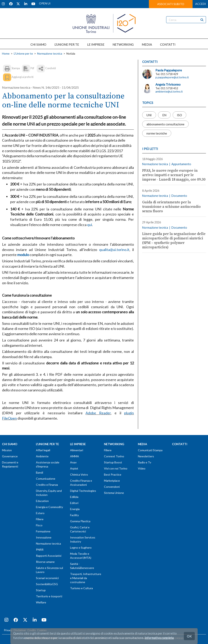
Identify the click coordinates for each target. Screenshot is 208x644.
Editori (74, 503)
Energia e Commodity (49, 507)
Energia (75, 509)
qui (90, 225)
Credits (32, 630)
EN (164, 115)
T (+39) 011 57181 (119, 638)
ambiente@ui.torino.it (169, 91)
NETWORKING (123, 44)
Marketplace (112, 481)
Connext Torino (114, 456)
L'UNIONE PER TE (67, 44)
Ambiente (42, 456)
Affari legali (43, 450)
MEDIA (147, 44)
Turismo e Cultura (81, 588)
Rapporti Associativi (49, 556)
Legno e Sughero (81, 548)
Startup (41, 590)
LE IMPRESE (96, 44)
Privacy (8, 630)
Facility (74, 515)
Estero (40, 513)
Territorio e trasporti (49, 596)
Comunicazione (46, 479)
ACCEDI (201, 4)
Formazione (43, 531)
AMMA (75, 456)
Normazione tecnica (50, 53)
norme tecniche (157, 133)
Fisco (39, 525)
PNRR (40, 550)
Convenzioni (112, 487)
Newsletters (146, 456)
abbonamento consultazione (165, 124)
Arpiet (74, 468)
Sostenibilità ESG (47, 584)
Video (142, 468)
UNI (149, 115)
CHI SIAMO (38, 44)
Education (42, 501)
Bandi (40, 472)
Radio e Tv (145, 462)
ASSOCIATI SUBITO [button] (171, 4)
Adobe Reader (98, 413)
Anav (73, 462)
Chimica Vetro (79, 474)
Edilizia (74, 497)
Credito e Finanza (47, 485)
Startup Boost (113, 462)
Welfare (41, 602)
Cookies (42, 630)
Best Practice (113, 474)
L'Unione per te (23, 53)
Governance (10, 456)
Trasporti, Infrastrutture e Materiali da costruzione (86, 578)
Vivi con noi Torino (116, 468)
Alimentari (77, 450)
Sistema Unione (114, 493)
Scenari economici (47, 578)
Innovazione (44, 537)
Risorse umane (45, 562)
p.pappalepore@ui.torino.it (172, 77)
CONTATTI (168, 44)
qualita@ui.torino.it (114, 250)
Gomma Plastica (80, 521)
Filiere (40, 519)
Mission (7, 450)
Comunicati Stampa (150, 450)
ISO (179, 115)
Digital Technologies (83, 491)
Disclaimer (20, 630)
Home (6, 53)
